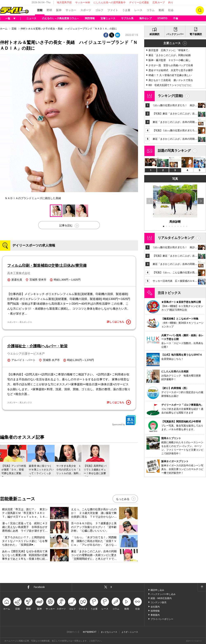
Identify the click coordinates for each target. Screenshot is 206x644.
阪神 (59, 10)
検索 (200, 10)
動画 (161, 10)
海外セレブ (145, 18)
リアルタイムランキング (176, 238)
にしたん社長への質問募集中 (110, 2)
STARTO (162, 18)
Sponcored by (124, 420)
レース (138, 10)
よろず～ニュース (130, 632)
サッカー (71, 10)
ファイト (113, 10)
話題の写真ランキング (174, 151)
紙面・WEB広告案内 (161, 598)
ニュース (31, 18)
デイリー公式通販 (139, 2)
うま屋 (126, 10)
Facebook (39, 587)
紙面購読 (154, 34)
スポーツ (86, 10)
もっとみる (123, 499)
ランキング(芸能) (170, 96)
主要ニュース (172, 43)
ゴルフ (99, 10)
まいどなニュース (109, 632)
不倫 (176, 18)
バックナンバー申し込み (163, 594)
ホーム (4, 29)
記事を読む (66, 225)
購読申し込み (157, 590)
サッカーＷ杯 (83, 2)
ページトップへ (202, 587)
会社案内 (155, 607)
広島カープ (159, 2)
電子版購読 (196, 34)
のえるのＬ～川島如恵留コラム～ (61, 18)
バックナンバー (175, 34)
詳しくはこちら (119, 322)
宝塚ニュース (108, 18)
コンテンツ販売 (159, 602)
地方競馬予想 (64, 2)
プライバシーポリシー (162, 619)
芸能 (40, 10)
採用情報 (155, 611)
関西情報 (90, 18)
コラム (150, 10)
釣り (171, 2)
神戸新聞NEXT (90, 632)
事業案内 (155, 615)
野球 (49, 10)
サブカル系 (127, 18)
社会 (171, 10)
